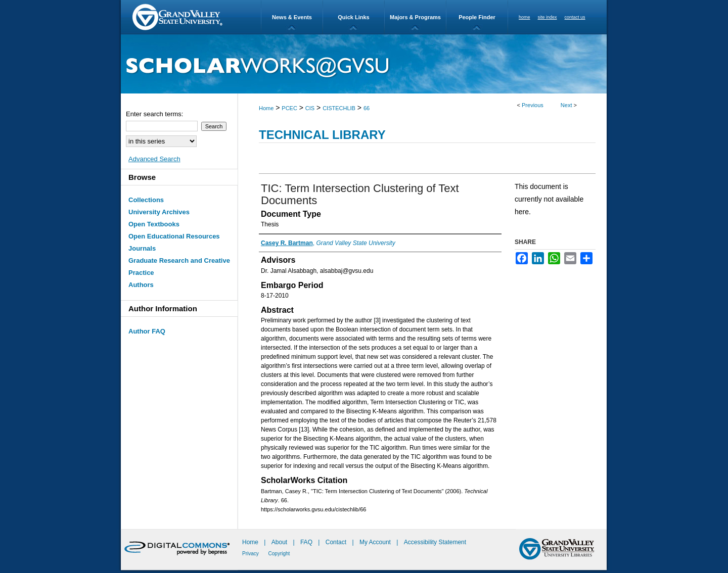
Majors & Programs (415, 17)
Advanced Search (154, 159)
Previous (533, 105)
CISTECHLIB (339, 108)
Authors (141, 285)
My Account (376, 542)
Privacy (251, 554)
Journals (142, 248)
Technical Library (322, 135)
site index (548, 17)
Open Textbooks (154, 224)
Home (266, 108)
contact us (575, 17)
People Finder (477, 17)
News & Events (292, 17)
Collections (146, 200)
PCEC (289, 108)
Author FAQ (147, 331)
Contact (336, 542)
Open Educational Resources (174, 236)
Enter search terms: (154, 114)
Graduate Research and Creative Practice (179, 267)
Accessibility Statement (435, 542)
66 (367, 108)
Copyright (279, 554)
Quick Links (353, 17)
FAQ (307, 542)
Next (566, 105)
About (280, 542)
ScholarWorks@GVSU (364, 64)
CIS (310, 108)
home (525, 17)
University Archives (159, 212)
